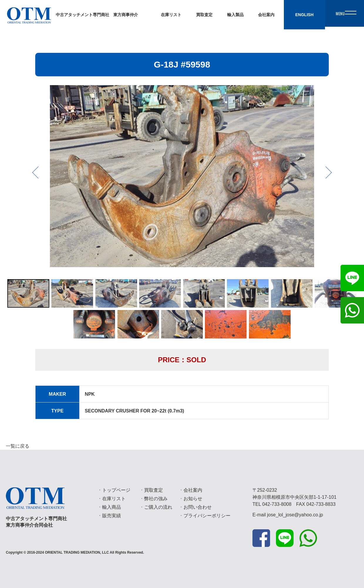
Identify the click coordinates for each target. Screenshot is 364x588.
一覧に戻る (18, 446)
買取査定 (154, 490)
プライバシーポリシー (207, 516)
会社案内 (193, 490)
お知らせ (193, 499)
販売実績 (112, 516)
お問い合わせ (198, 507)
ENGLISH (296, 15)
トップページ (116, 490)
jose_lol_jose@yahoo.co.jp (295, 515)
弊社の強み (156, 499)
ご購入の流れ (158, 507)
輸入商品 (112, 507)
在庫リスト (114, 499)
